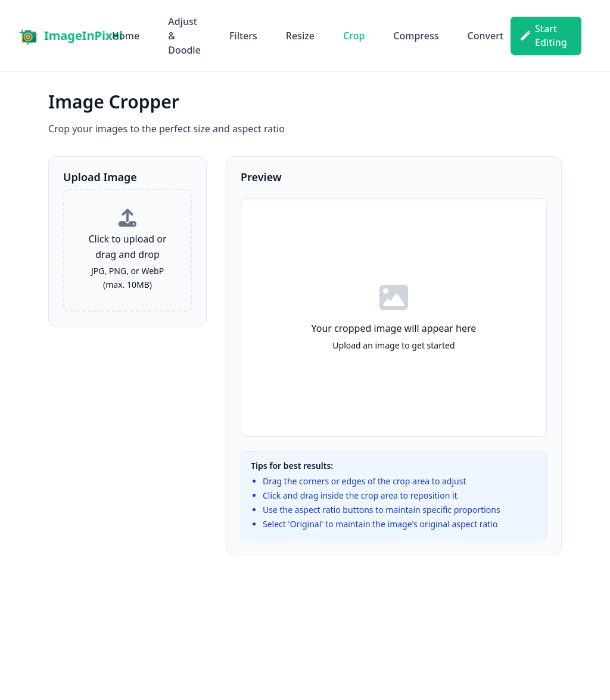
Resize (300, 36)
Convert (485, 36)
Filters (243, 36)
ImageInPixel (83, 35)
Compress (416, 36)
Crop (354, 36)
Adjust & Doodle (184, 36)
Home (126, 36)
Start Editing (544, 35)
